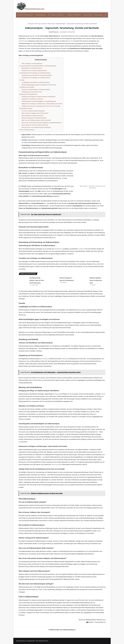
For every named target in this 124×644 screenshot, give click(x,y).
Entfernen (82, 249)
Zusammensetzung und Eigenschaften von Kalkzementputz (38, 66)
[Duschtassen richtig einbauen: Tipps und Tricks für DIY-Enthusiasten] (23, 280)
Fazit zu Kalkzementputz (27, 130)
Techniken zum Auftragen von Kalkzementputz (36, 78)
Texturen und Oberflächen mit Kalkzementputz (36, 90)
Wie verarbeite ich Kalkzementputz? (33, 116)
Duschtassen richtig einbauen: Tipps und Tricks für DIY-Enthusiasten (37, 280)
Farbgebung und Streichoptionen (32, 92)
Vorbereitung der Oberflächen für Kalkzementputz (37, 75)
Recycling (98, 15)
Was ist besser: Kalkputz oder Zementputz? (35, 113)
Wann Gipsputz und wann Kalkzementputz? (35, 125)
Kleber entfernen (74, 15)
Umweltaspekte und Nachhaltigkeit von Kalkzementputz (39, 101)
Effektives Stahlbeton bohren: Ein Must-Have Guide (96, 280)
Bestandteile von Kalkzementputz (32, 68)
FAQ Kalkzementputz (26, 108)
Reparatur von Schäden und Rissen (32, 99)
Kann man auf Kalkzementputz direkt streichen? (36, 120)
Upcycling (88, 15)
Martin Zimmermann (54, 32)
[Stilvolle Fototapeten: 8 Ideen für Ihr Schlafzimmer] (53, 280)
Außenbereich (23, 41)
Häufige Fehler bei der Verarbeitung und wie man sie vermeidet (41, 106)
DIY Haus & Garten (56, 15)
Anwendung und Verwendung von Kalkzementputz (35, 73)
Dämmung (55, 464)
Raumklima (41, 15)
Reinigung (56, 394)
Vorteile (22, 80)
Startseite (31, 24)
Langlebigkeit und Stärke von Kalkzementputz (36, 82)
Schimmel (54, 160)
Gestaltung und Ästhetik (27, 87)
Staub (103, 394)
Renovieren (51, 24)
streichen (45, 359)
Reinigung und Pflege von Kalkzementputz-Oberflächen (39, 97)
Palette (64, 359)
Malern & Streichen (25, 15)
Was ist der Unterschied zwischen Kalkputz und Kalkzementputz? (42, 123)
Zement (70, 41)
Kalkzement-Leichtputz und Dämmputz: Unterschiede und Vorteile (42, 104)
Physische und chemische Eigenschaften (34, 71)
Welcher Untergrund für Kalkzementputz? (34, 118)
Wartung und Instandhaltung (28, 94)
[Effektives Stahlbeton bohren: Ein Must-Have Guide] (84, 280)
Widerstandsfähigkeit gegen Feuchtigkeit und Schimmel (39, 85)
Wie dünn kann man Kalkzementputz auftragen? (36, 127)
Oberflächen (58, 249)
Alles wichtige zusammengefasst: (32, 64)
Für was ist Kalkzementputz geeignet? (33, 111)
